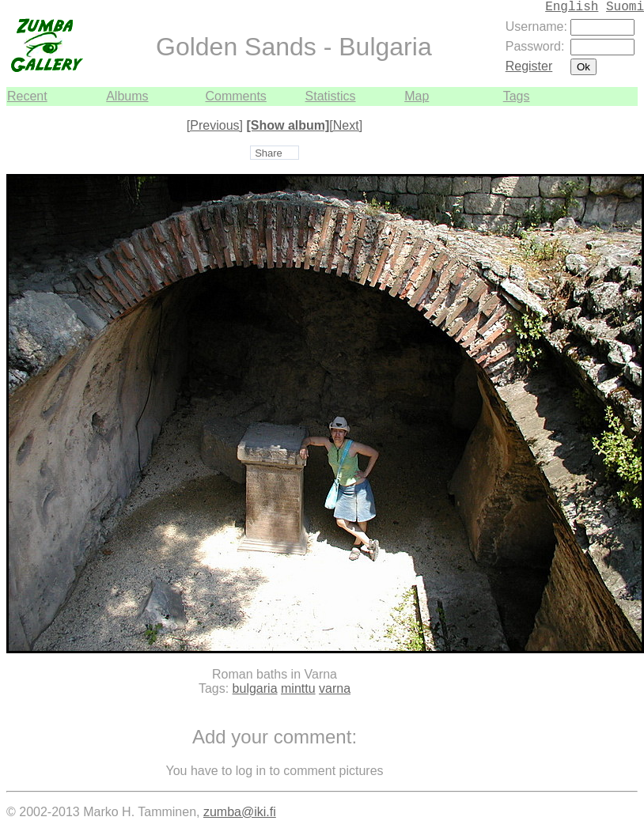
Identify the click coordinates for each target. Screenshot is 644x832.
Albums (127, 96)
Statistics (331, 96)
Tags (517, 96)
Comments (235, 96)
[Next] (346, 125)
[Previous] (215, 125)
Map (417, 96)
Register (529, 66)
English (572, 7)
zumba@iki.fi (240, 812)
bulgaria (255, 688)
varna (335, 688)
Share (269, 153)
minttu (298, 688)
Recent (27, 96)
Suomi (625, 7)
